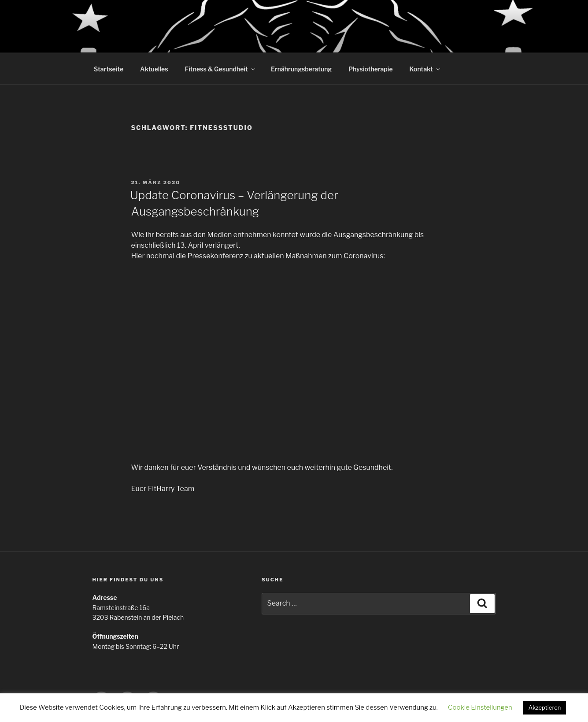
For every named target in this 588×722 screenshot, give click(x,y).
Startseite (109, 69)
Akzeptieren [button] (545, 707)
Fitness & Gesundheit (221, 69)
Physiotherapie (370, 69)
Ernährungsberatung (301, 69)
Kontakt (425, 69)
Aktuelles (154, 69)
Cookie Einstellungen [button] (480, 707)
